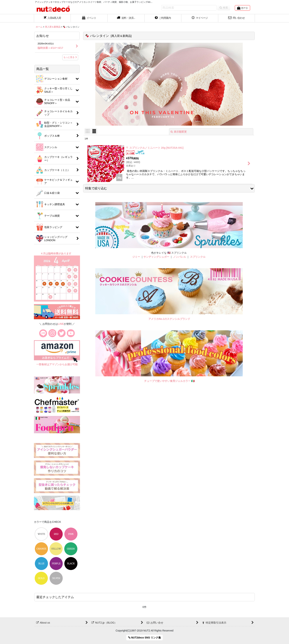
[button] (126, 18)
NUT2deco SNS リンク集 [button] (145, 638)
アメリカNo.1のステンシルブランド (169, 319)
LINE (61, 324)
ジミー (136, 257)
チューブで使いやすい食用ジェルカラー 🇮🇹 (169, 381)
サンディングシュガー (156, 257)
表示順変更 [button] (179, 132)
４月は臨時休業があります (56, 253)
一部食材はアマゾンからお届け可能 (57, 364)
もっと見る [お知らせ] (70, 57)
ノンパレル (180, 257)
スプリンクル (198, 257)
